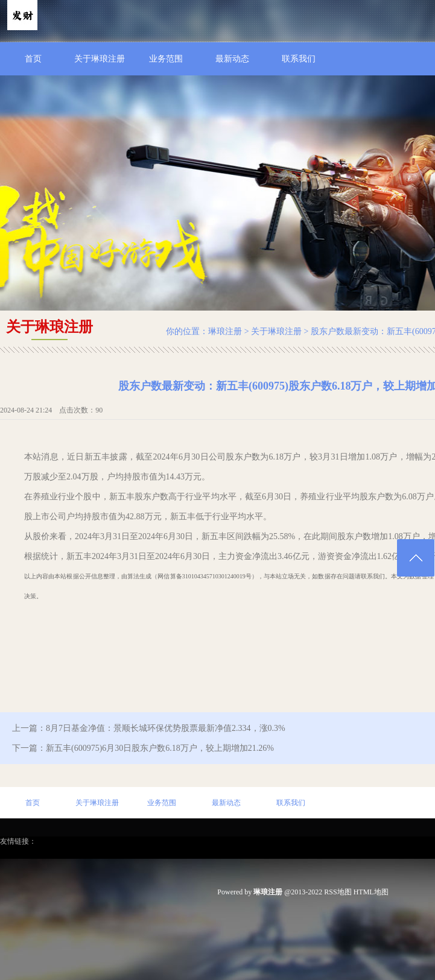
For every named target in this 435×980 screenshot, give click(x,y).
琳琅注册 (225, 331)
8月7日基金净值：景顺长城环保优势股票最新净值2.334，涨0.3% (166, 728)
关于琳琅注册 (100, 59)
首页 (33, 59)
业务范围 (166, 59)
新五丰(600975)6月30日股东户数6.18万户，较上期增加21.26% (160, 748)
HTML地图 (371, 892)
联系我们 (299, 59)
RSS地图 (338, 892)
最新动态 (232, 59)
